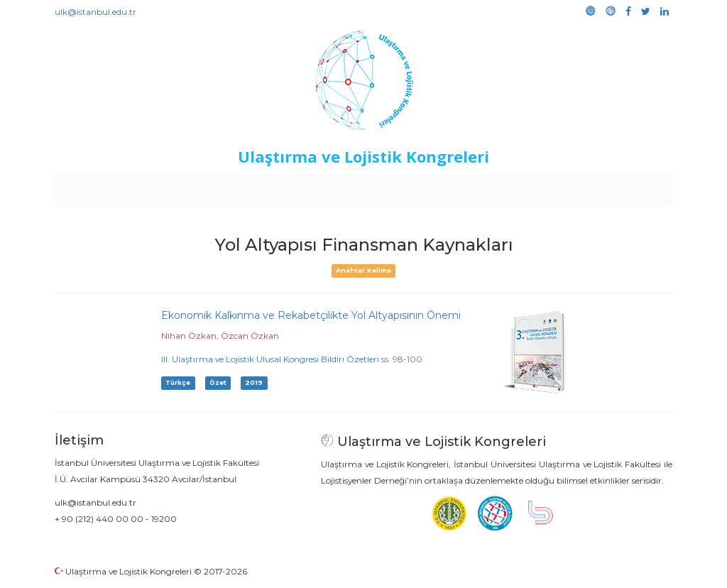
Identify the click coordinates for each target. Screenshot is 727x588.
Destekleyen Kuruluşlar (251, 186)
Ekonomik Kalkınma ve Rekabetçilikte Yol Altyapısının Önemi (311, 315)
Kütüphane (526, 186)
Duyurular (400, 186)
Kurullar (165, 186)
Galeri (578, 186)
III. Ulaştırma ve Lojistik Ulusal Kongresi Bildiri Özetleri (270, 359)
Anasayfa (115, 186)
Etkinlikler (342, 186)
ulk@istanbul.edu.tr (95, 12)
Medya (618, 186)
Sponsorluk (461, 186)
